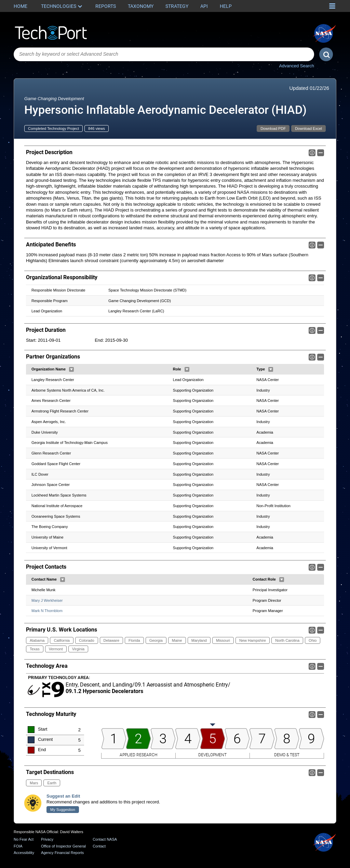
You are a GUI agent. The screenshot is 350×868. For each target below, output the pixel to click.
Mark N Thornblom (47, 611)
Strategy (177, 6)
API (204, 6)
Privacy (47, 839)
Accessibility (24, 853)
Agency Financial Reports (62, 853)
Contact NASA (105, 839)
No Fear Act (24, 839)
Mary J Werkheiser (47, 600)
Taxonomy (141, 6)
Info (312, 153)
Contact (99, 846)
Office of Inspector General (63, 846)
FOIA (18, 846)
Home (21, 6)
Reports (106, 6)
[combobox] (164, 54)
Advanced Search (297, 66)
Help (226, 6)
